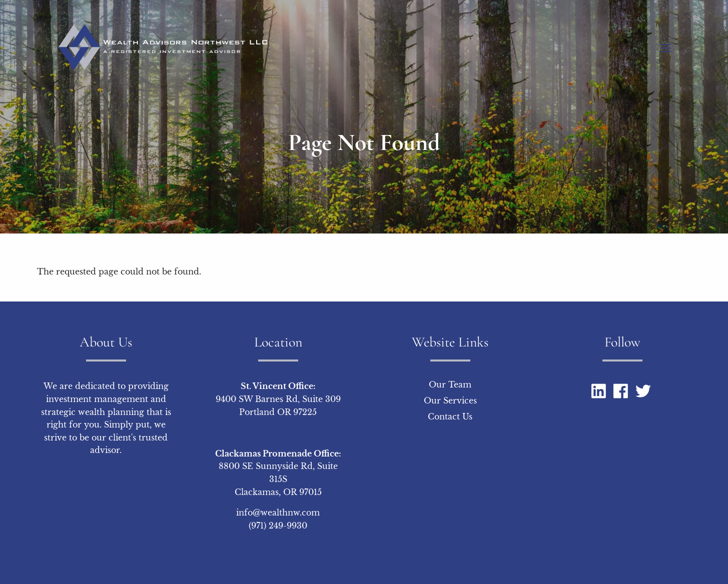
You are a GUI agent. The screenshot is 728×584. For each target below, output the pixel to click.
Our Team (450, 384)
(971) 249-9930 (278, 525)
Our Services (450, 400)
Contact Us (450, 416)
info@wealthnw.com (278, 512)
